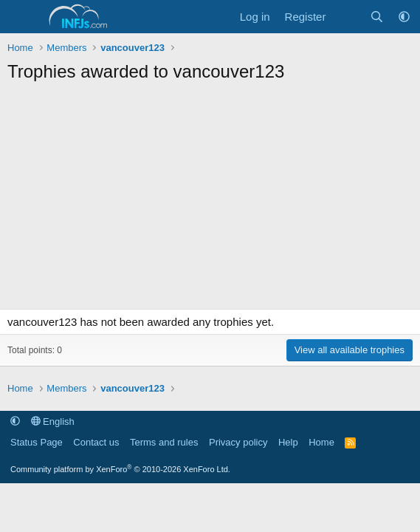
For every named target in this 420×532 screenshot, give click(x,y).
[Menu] (20, 17)
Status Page (37, 442)
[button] (404, 17)
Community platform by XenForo (120, 469)
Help (288, 442)
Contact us (96, 442)
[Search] (377, 17)
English (53, 422)
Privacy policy (238, 442)
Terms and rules (164, 442)
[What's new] (347, 17)
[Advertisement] (210, 202)
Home (321, 442)
